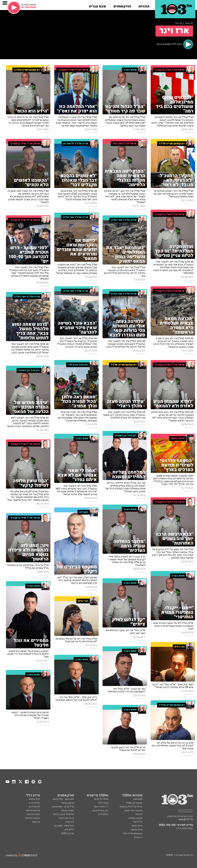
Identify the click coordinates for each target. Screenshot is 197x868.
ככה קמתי (69, 822)
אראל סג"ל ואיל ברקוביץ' (131, 807)
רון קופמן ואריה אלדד (132, 833)
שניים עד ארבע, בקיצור (63, 814)
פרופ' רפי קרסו (101, 799)
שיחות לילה (103, 814)
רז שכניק (138, 837)
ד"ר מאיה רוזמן (101, 807)
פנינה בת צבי (137, 830)
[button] (144, 5)
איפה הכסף (137, 826)
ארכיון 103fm (67, 833)
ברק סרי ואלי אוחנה (133, 811)
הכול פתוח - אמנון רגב (64, 826)
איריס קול (138, 822)
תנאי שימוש (34, 799)
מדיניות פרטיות (33, 811)
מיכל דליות (103, 803)
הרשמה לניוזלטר (32, 818)
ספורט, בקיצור (67, 811)
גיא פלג (139, 814)
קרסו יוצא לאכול (66, 818)
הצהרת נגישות (33, 814)
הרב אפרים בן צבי (100, 811)
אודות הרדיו (34, 803)
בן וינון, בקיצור (67, 803)
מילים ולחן (69, 830)
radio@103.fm (186, 819)
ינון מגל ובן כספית (134, 803)
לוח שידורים (34, 807)
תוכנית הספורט (135, 818)
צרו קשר (36, 822)
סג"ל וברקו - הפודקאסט (63, 807)
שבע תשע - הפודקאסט (63, 799)
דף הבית (189, 23)
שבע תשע (138, 799)
